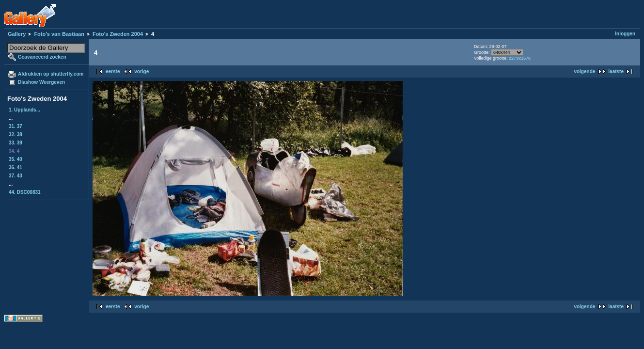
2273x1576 (520, 58)
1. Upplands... (24, 110)
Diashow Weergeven (41, 82)
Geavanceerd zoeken (42, 57)
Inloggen (625, 34)
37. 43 (16, 176)
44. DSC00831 (25, 192)
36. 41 (16, 167)
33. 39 (16, 143)
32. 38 (16, 135)
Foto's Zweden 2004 (118, 34)
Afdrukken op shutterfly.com (51, 74)
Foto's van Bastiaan (59, 34)
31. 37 (16, 126)
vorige (141, 71)
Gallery (17, 34)
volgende (584, 71)
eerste (113, 71)
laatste (616, 71)
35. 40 (16, 159)
